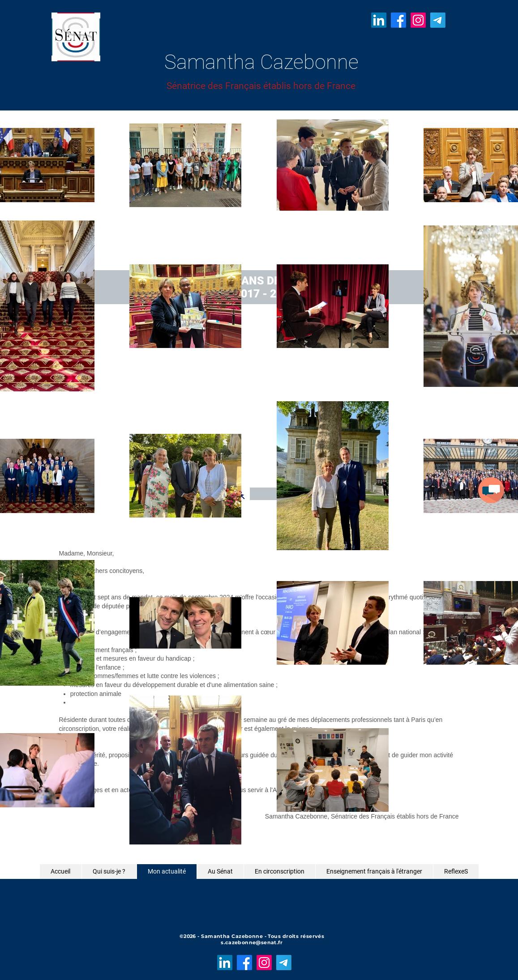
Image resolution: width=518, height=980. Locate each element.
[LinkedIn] (379, 20)
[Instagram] (418, 20)
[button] (491, 490)
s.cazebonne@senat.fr (252, 942)
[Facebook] (398, 20)
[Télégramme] (438, 20)
